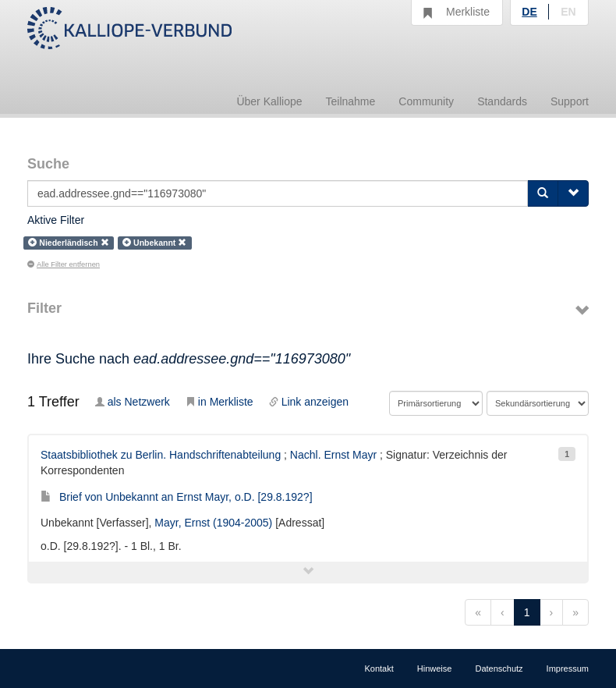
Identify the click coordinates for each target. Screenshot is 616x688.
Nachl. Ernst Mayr (333, 455)
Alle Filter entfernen (64, 264)
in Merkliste (219, 402)
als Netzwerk (133, 402)
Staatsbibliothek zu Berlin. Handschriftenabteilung (161, 455)
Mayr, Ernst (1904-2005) (213, 523)
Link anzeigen (309, 402)
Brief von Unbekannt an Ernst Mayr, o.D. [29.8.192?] (177, 497)
